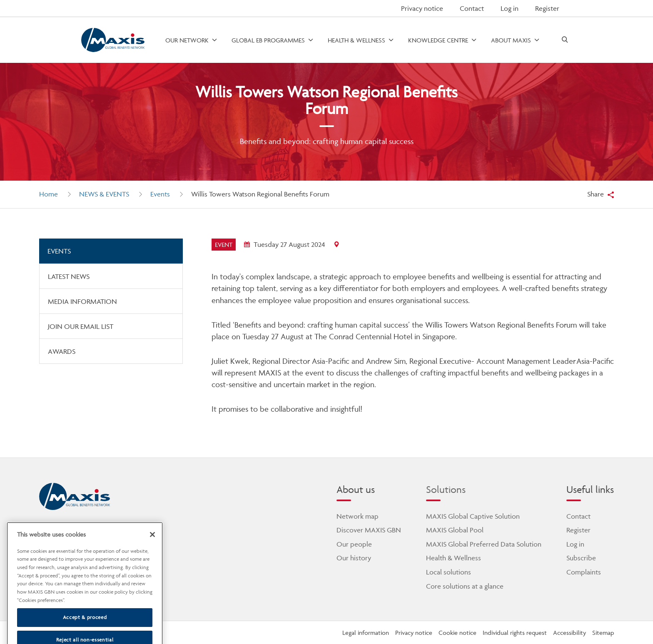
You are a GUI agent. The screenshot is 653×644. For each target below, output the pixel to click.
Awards (62, 351)
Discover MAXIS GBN (369, 530)
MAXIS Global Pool (455, 530)
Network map (358, 516)
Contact (472, 8)
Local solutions (449, 572)
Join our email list (81, 326)
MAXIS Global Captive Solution (473, 516)
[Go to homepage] (113, 40)
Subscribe (581, 558)
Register (578, 530)
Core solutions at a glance (465, 586)
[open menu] (192, 40)
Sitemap (603, 633)
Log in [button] (510, 8)
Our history (354, 558)
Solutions (446, 489)
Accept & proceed (85, 628)
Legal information (366, 633)
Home (49, 194)
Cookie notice (457, 633)
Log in (575, 544)
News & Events (104, 194)
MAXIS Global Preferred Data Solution (484, 544)
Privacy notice (422, 8)
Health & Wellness (454, 558)
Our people (354, 544)
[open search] (565, 40)
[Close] (152, 545)
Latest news (69, 276)
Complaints (584, 572)
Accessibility (570, 633)
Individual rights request (515, 633)
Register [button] (547, 8)
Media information (82, 301)
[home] (75, 497)
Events (160, 194)
